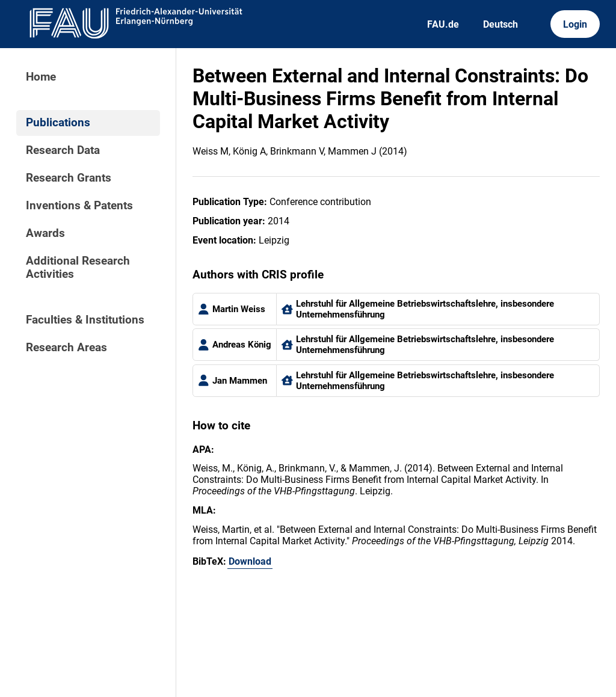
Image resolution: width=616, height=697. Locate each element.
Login (575, 24)
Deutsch (500, 24)
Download (250, 561)
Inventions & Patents (79, 206)
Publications (58, 123)
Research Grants (69, 178)
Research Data (63, 150)
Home (41, 77)
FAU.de (443, 24)
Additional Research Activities (78, 268)
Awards (45, 233)
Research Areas (66, 348)
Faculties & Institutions (85, 320)
